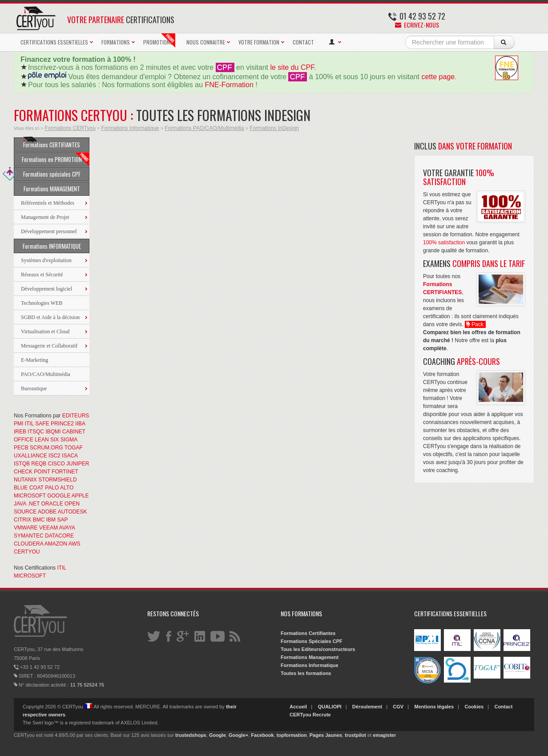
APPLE (80, 496)
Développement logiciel (46, 289)
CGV (398, 707)
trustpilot (355, 735)
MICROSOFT (30, 496)
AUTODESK (73, 512)
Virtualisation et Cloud (45, 332)
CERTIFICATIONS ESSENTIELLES (54, 42)
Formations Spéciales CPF (312, 641)
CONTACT (303, 42)
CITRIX (22, 520)
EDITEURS (76, 416)
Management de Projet (45, 217)
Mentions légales (434, 707)
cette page (438, 77)
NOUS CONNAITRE (206, 42)
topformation (292, 735)
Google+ (238, 735)
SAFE (42, 424)
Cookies (474, 707)
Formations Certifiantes (308, 633)
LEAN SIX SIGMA (56, 440)
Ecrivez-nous (417, 25)
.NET (34, 504)
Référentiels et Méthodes (48, 203)
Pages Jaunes (326, 735)
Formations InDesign (274, 128)
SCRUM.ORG (46, 448)
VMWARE (26, 528)
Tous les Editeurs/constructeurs (318, 649)
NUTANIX (25, 480)
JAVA (20, 504)
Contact (503, 707)
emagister (384, 735)
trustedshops (191, 735)
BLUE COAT (29, 488)
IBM (51, 520)
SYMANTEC (29, 536)
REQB (39, 464)
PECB (21, 448)
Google (218, 735)
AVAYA (67, 528)
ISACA (70, 456)
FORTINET (65, 472)
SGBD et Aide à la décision (50, 317)
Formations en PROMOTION (56, 159)
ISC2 (54, 456)
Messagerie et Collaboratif (49, 346)
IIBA (80, 424)
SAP (62, 520)
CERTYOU (27, 552)
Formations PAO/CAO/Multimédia (204, 128)
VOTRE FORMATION (259, 42)
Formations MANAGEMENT (52, 189)
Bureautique (34, 388)
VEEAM (48, 528)
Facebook (262, 735)
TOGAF (74, 448)
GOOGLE (59, 496)
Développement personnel (49, 231)
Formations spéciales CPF (47, 174)
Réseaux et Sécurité (42, 275)
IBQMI (53, 432)
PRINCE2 (62, 424)
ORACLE (52, 504)
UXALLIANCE (30, 456)
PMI (18, 424)
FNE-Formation (229, 85)
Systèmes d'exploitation (46, 260)
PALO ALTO (59, 488)
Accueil (298, 707)
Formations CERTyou (70, 128)
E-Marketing (34, 360)
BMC (39, 520)
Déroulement (367, 707)
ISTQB (22, 464)
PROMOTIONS (159, 40)
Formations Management (310, 657)
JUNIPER (78, 464)
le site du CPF (292, 67)
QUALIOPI (329, 707)
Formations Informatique (130, 128)
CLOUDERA (28, 544)
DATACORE (59, 536)
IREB (20, 432)
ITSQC (36, 432)
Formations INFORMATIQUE (52, 246)
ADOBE (47, 512)
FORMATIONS (116, 42)
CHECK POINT (32, 472)
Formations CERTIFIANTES (52, 143)
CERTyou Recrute (310, 715)
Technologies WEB (42, 303)
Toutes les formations (306, 673)
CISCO (56, 464)
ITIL (29, 424)
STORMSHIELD (57, 480)
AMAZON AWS (62, 544)
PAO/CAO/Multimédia (46, 374)
